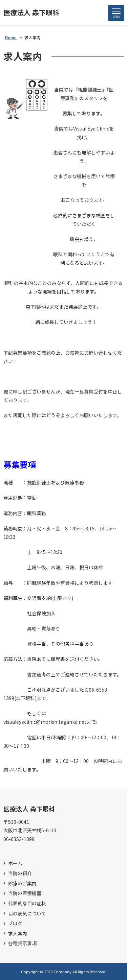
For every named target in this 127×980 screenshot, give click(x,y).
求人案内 (18, 934)
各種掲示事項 (22, 943)
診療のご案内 (22, 883)
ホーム (15, 864)
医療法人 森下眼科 (31, 13)
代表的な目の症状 (27, 903)
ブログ (15, 923)
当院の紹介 (20, 873)
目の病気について (27, 914)
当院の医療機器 (25, 893)
